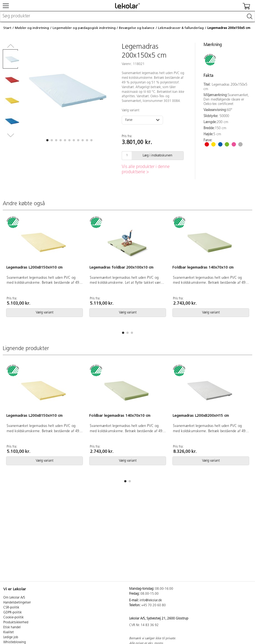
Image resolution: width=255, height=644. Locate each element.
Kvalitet (9, 632)
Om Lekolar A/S (14, 598)
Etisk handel (12, 627)
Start (7, 28)
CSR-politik (11, 608)
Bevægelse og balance (137, 28)
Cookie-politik (13, 618)
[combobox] (127, 17)
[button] (47, 140)
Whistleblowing (15, 642)
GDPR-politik (13, 613)
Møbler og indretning (32, 28)
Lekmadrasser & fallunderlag (181, 28)
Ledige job (11, 637)
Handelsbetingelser (17, 603)
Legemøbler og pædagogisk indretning (84, 28)
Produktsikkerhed (16, 623)
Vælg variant (131, 110)
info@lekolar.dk (151, 600)
